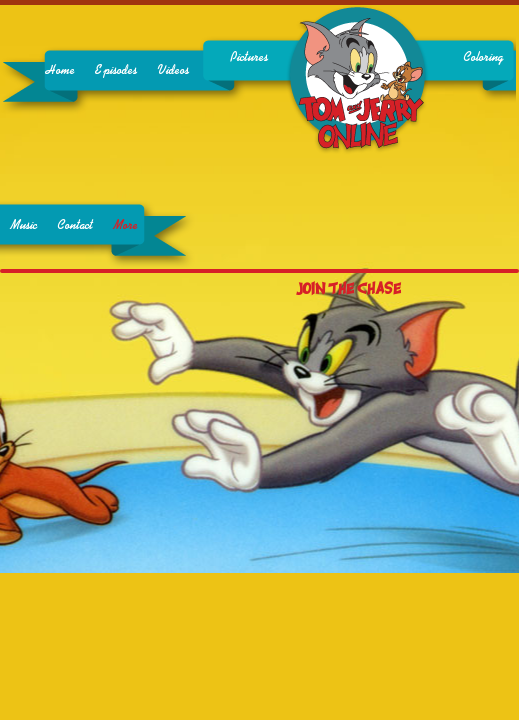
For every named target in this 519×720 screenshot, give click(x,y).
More (125, 225)
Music (23, 225)
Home (60, 70)
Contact (75, 225)
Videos (173, 70)
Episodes (116, 70)
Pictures (249, 57)
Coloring (483, 57)
